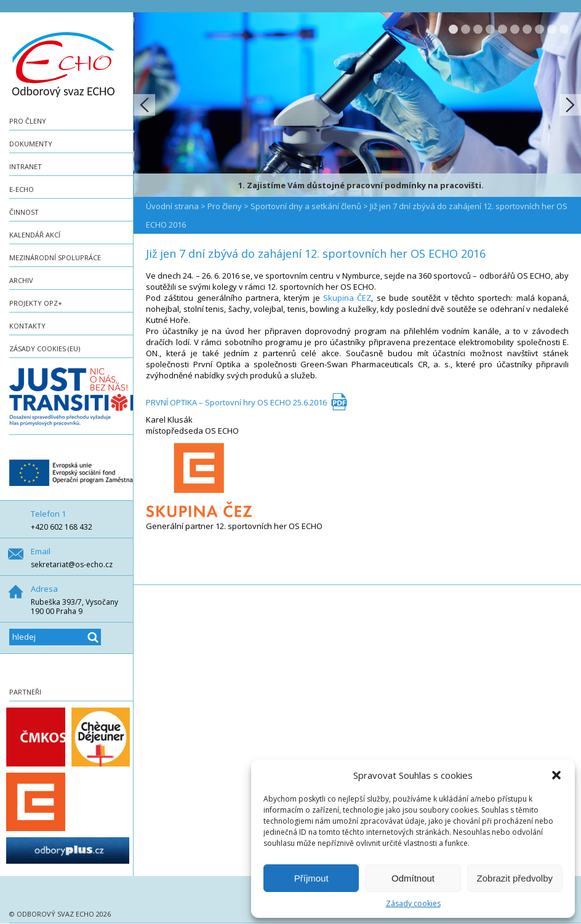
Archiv (21, 280)
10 (564, 29)
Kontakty (27, 326)
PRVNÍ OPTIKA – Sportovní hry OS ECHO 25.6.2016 (236, 402)
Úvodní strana (172, 206)
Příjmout (311, 878)
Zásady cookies (413, 903)
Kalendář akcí (35, 235)
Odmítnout (413, 878)
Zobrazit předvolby (515, 878)
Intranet (26, 166)
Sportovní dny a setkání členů (306, 206)
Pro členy (28, 121)
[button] (556, 775)
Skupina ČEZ (347, 298)
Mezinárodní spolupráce (55, 257)
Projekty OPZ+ (36, 303)
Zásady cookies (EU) (45, 348)
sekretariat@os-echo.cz (72, 564)
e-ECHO (22, 189)
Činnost (24, 212)
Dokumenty (31, 144)
